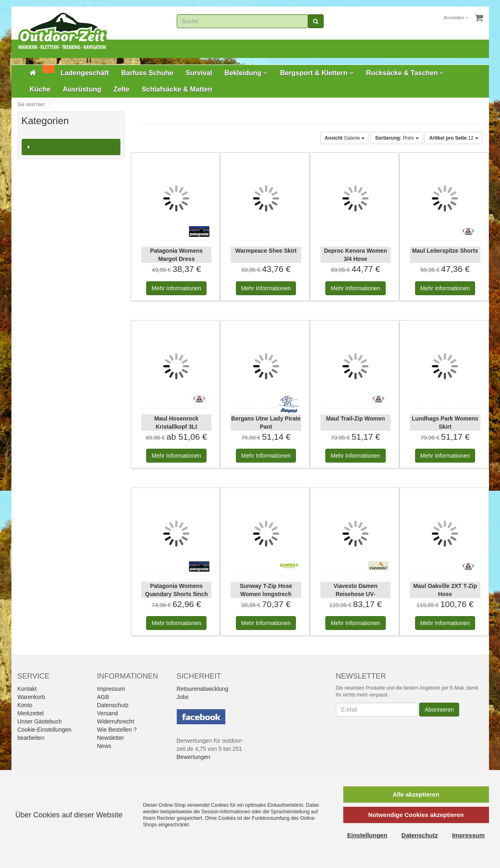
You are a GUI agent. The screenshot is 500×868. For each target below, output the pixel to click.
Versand (108, 713)
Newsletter (111, 738)
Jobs (183, 697)
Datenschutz (113, 705)
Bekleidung (246, 73)
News (104, 746)
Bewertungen (194, 757)
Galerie (345, 138)
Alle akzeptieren (416, 794)
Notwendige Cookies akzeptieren (416, 815)
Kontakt (27, 689)
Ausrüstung (82, 89)
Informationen (176, 288)
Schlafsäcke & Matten (177, 89)
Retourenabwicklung (203, 689)
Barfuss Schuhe (147, 73)
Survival (199, 73)
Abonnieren (439, 710)
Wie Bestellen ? (117, 730)
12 (453, 138)
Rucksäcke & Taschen (405, 73)
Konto (25, 705)
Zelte (121, 89)
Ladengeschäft (85, 73)
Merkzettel (31, 713)
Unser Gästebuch (40, 721)
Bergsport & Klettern (317, 73)
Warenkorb (31, 697)
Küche (40, 89)
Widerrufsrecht (116, 721)
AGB (103, 697)
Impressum (111, 689)
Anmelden (456, 18)
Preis (397, 138)
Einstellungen (367, 835)
